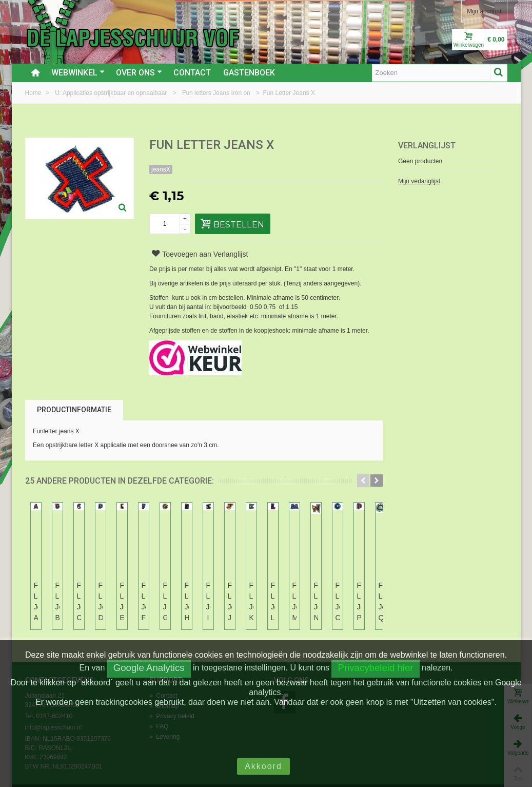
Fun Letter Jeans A (61, 591)
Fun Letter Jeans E (344, 591)
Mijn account (484, 11)
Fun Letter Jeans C (202, 591)
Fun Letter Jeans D (273, 591)
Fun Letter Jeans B (131, 591)
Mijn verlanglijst (419, 181)
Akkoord (263, 766)
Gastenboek (249, 73)
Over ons (139, 73)
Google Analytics (149, 668)
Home (34, 93)
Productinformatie (74, 410)
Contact (192, 73)
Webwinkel (78, 73)
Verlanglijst (427, 146)
